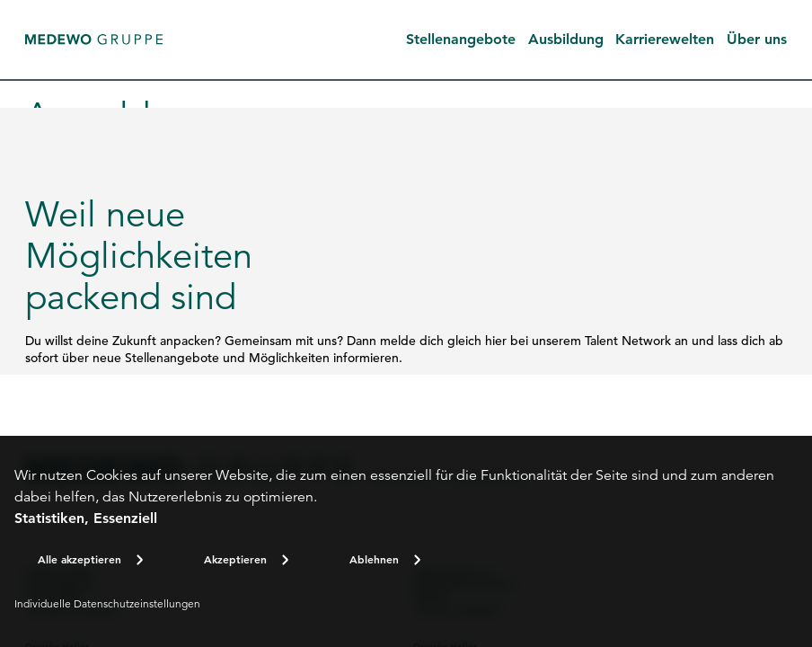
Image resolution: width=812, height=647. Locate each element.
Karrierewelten (665, 39)
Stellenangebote (461, 39)
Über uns (757, 39)
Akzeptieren (235, 559)
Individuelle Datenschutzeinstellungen (107, 603)
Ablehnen (374, 559)
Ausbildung (566, 39)
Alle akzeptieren (79, 559)
